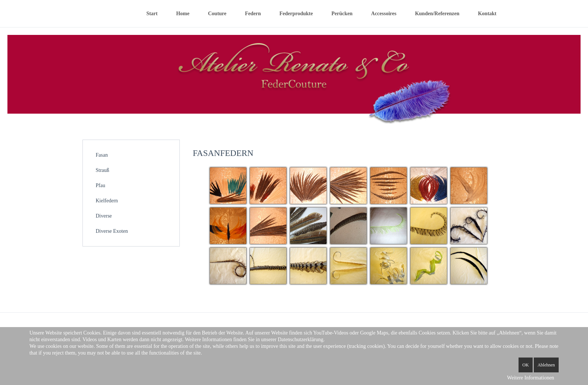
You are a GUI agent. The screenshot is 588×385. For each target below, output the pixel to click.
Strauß (103, 170)
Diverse (104, 216)
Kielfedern (107, 201)
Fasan (102, 155)
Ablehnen (546, 365)
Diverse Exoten (112, 231)
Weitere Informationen (531, 378)
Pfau (101, 185)
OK (525, 365)
